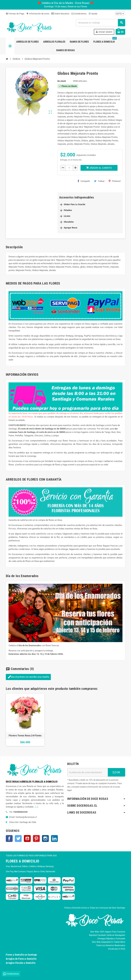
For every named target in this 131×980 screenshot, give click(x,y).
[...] (37, 807)
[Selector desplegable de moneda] (120, 14)
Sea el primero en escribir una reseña (28, 677)
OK (117, 772)
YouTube (27, 839)
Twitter (18, 839)
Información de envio (38, 14)
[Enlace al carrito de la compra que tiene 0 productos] (120, 32)
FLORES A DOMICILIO (23, 861)
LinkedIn (54, 839)
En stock (62, 81)
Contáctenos (79, 14)
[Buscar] (100, 23)
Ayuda (93, 14)
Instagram (45, 839)
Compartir (84, 181)
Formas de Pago (15, 14)
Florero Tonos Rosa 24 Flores (25, 736)
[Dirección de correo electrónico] (88, 772)
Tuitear (99, 181)
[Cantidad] (69, 168)
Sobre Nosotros (60, 14)
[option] (25, 720)
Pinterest (115, 181)
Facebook (9, 839)
